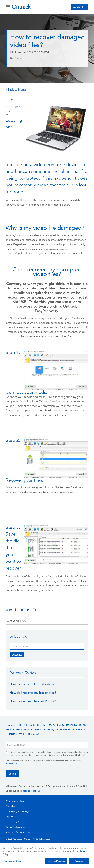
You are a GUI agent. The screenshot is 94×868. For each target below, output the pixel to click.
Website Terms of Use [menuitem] (15, 801)
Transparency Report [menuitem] (15, 822)
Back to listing (16, 90)
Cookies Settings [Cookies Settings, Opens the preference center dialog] (13, 861)
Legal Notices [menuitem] (12, 817)
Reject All (79, 861)
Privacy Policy (12, 764)
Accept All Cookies (56, 861)
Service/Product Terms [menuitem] (15, 827)
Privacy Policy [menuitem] (12, 806)
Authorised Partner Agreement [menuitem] (19, 832)
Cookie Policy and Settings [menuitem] (17, 812)
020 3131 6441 (80, 7)
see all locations (32, 791)
